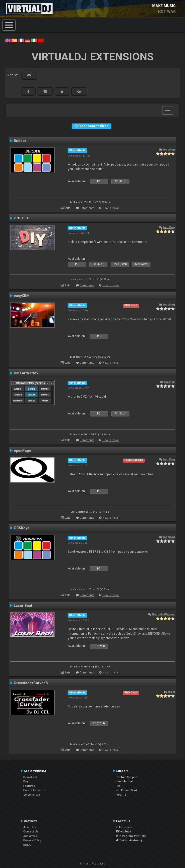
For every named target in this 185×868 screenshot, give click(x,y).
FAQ (119, 786)
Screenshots (32, 795)
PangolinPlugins (163, 614)
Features (29, 786)
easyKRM (22, 296)
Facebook (124, 827)
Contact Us (31, 831)
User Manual (124, 781)
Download (30, 777)
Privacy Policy (33, 840)
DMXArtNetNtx (26, 373)
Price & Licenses (34, 790)
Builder (20, 141)
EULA (27, 845)
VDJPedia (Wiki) (126, 790)
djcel (171, 692)
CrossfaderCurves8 (31, 683)
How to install (111, 208)
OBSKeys (22, 528)
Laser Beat (23, 606)
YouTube (123, 831)
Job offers (30, 836)
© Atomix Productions (93, 864)
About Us (30, 827)
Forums (121, 795)
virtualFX (21, 218)
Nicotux (169, 382)
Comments (87, 208)
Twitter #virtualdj (129, 840)
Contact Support (127, 777)
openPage (23, 451)
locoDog (169, 150)
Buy (26, 781)
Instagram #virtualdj (131, 836)
